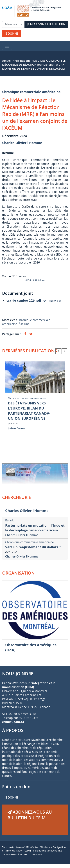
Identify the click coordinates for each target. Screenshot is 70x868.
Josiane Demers (17, 428)
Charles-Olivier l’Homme (22, 143)
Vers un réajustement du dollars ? (33, 547)
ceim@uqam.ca (13, 722)
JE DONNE (12, 34)
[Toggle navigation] (7, 46)
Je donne (12, 797)
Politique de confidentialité (48, 851)
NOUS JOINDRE (18, 673)
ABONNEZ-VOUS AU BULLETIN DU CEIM (30, 815)
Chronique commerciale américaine (31, 92)
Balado (10, 520)
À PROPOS (13, 730)
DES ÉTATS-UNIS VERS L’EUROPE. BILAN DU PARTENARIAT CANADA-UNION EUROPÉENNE (29, 411)
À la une (24, 324)
